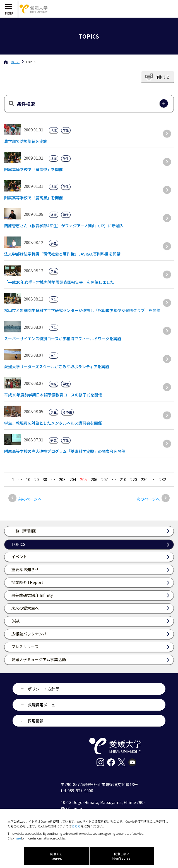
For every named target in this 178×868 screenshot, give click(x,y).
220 (134, 479)
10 (28, 479)
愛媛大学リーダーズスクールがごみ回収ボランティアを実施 (57, 366)
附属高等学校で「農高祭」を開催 (33, 169)
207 (105, 479)
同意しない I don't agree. (122, 856)
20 (37, 479)
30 (45, 479)
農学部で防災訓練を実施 (26, 141)
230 (144, 479)
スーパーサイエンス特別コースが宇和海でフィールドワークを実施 (63, 339)
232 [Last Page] (163, 479)
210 (123, 479)
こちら (76, 826)
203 (62, 479)
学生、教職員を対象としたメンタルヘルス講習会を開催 (53, 423)
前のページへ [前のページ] (30, 499)
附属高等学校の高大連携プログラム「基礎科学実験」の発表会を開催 (65, 451)
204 (73, 479)
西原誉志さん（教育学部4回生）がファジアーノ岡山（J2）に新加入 (64, 226)
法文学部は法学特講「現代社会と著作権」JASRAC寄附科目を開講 (62, 254)
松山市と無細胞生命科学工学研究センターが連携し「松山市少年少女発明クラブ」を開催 (82, 310)
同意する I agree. (56, 856)
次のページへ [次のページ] (148, 499)
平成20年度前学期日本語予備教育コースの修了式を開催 (53, 395)
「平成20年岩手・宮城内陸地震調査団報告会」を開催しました (59, 282)
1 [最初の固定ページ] (13, 479)
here (18, 838)
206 (94, 479)
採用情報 (36, 721)
